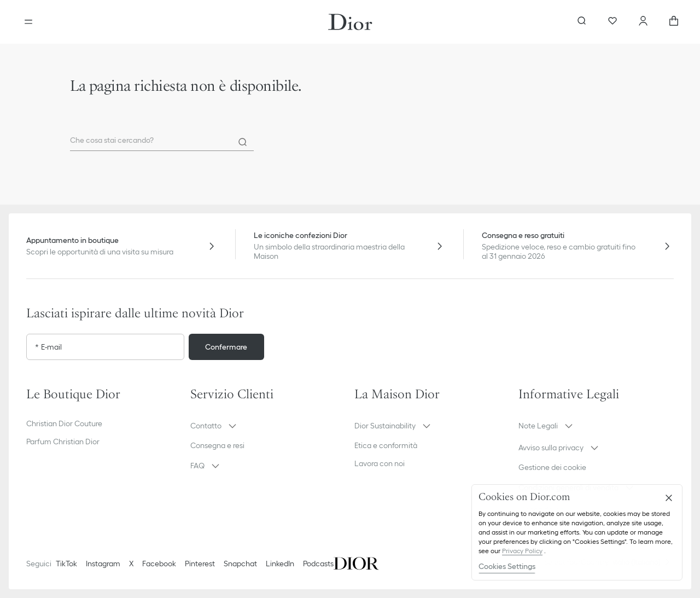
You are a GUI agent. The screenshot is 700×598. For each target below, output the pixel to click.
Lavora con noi (380, 463)
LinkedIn (280, 564)
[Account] (643, 22)
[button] (268, 426)
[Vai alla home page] (350, 22)
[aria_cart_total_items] (674, 22)
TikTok (66, 564)
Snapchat (240, 564)
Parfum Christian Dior (63, 442)
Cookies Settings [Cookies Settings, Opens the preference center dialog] (507, 566)
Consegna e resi (217, 445)
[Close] (669, 498)
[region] (577, 532)
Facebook (159, 564)
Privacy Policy (522, 551)
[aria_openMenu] (28, 22)
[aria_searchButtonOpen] (582, 22)
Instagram (103, 564)
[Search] (243, 142)
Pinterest (200, 564)
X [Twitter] (131, 564)
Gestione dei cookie (552, 467)
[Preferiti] (612, 22)
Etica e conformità (386, 445)
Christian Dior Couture (64, 423)
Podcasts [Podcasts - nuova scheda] (318, 564)
